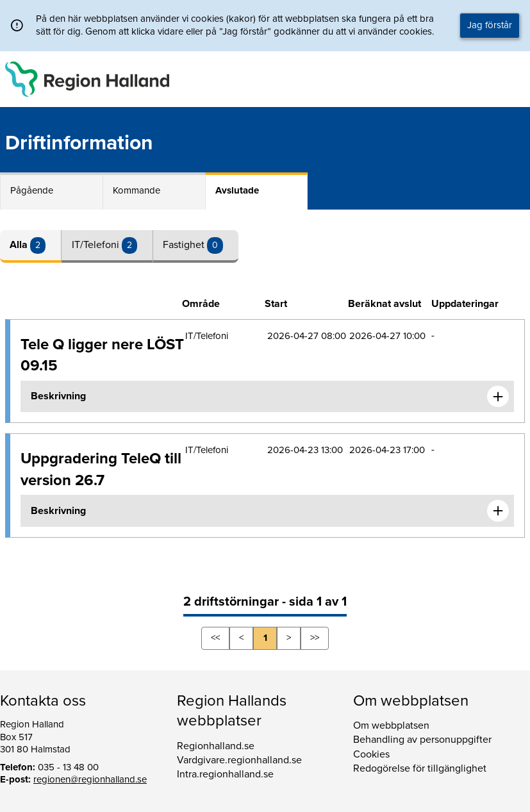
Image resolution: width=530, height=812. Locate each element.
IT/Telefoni (97, 245)
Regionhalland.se (216, 746)
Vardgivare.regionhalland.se (239, 760)
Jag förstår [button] (490, 25)
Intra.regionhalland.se (225, 774)
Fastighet (185, 245)
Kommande (137, 190)
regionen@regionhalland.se (90, 779)
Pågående (32, 190)
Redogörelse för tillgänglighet (420, 768)
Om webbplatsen (391, 725)
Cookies (371, 754)
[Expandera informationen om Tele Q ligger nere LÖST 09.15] (498, 397)
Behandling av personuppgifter (422, 740)
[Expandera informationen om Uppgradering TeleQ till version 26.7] (498, 511)
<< (215, 638)
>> (315, 638)
